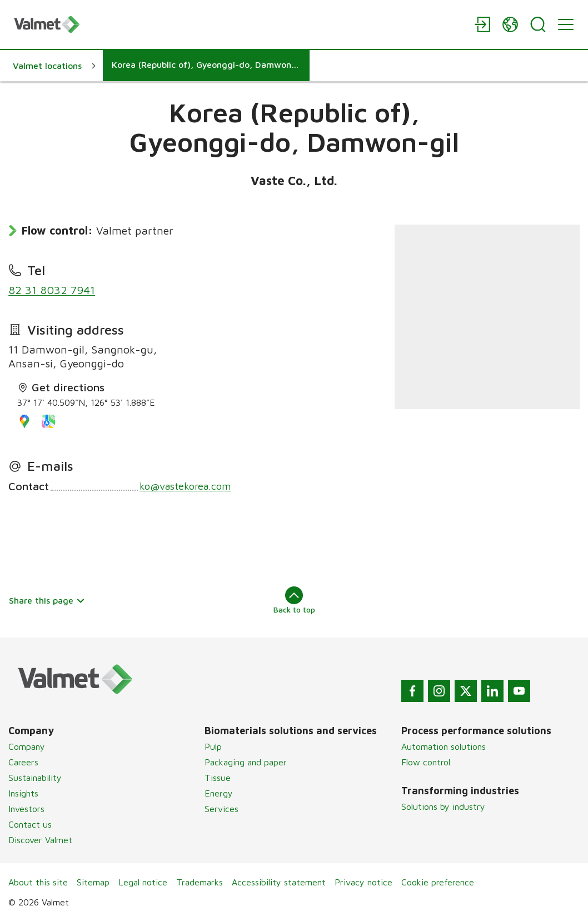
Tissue (218, 778)
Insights (23, 793)
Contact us (30, 824)
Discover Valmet (40, 840)
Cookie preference (438, 882)
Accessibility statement (279, 882)
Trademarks (200, 882)
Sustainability (35, 778)
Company (27, 746)
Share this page (47, 600)
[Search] (538, 24)
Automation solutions (444, 746)
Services (221, 809)
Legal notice (143, 882)
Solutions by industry (443, 807)
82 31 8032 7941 (52, 290)
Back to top (294, 600)
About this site (38, 882)
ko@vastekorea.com (185, 486)
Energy (219, 793)
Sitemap (93, 882)
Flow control (426, 762)
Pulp (213, 746)
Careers (23, 762)
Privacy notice (363, 882)
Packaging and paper (246, 762)
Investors (26, 809)
